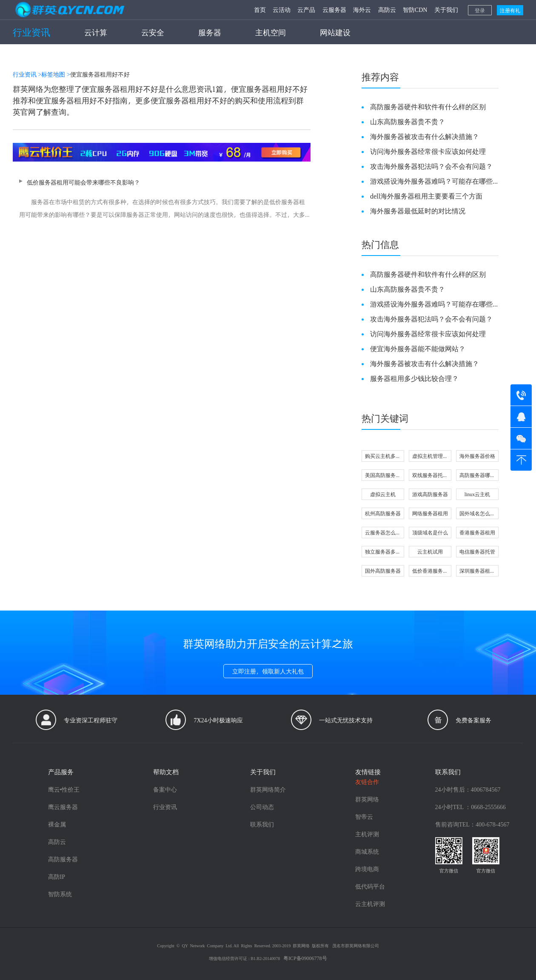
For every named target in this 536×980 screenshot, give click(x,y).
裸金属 (57, 824)
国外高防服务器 (383, 571)
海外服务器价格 (477, 456)
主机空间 (271, 32)
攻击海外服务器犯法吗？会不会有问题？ (431, 166)
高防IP (57, 876)
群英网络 (367, 799)
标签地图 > (56, 74)
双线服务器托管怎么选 (430, 476)
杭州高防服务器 (383, 513)
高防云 (387, 10)
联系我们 (262, 824)
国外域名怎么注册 (477, 514)
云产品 (306, 10)
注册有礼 (510, 10)
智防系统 (60, 894)
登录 (480, 10)
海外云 (362, 10)
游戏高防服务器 (430, 494)
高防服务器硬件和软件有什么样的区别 (428, 107)
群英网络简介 (268, 789)
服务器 (210, 32)
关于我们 (446, 10)
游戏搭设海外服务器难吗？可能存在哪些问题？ (431, 181)
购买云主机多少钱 (383, 457)
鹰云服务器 (63, 807)
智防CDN (415, 10)
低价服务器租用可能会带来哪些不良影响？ (162, 200)
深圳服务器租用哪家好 (477, 572)
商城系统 (367, 851)
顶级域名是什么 (430, 532)
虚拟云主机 (383, 494)
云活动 (282, 10)
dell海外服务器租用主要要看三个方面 (426, 196)
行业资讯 (31, 32)
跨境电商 (367, 869)
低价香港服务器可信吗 (430, 572)
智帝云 (364, 817)
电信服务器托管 (477, 551)
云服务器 (334, 10)
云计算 (96, 32)
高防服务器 (63, 859)
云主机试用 (430, 551)
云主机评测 (370, 904)
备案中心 (165, 789)
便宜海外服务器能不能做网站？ (418, 348)
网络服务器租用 (430, 513)
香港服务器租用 (477, 532)
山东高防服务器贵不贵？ (408, 121)
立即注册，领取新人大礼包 (268, 671)
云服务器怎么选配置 (383, 533)
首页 (260, 10)
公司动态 (262, 807)
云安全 (153, 32)
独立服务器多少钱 (383, 552)
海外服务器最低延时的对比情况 (418, 211)
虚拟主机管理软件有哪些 (430, 457)
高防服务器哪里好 (477, 476)
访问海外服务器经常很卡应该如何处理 (428, 151)
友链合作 (367, 782)
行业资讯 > (27, 74)
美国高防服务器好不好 (383, 476)
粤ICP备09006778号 (305, 958)
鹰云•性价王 (64, 789)
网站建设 (335, 32)
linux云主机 (478, 494)
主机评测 (367, 834)
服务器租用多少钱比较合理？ (414, 378)
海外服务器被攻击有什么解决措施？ (425, 136)
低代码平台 (370, 886)
